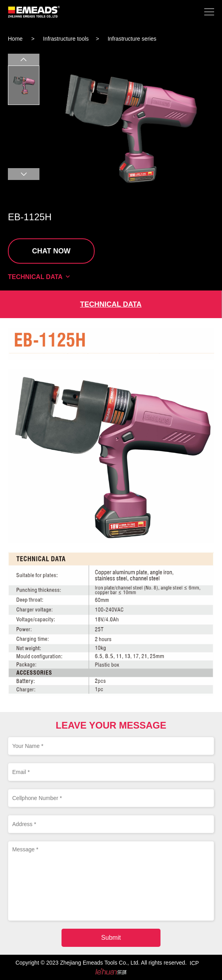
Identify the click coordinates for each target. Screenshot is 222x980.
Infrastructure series (132, 39)
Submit (111, 938)
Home (15, 39)
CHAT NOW (51, 251)
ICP (194, 963)
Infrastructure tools (66, 39)
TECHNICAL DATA (39, 277)
